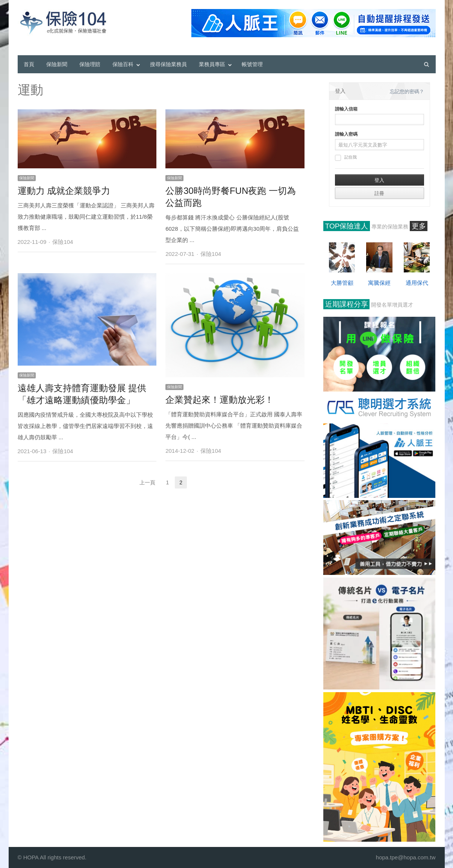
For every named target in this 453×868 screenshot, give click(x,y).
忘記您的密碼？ (407, 91)
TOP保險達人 (347, 226)
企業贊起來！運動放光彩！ (220, 400)
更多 (419, 226)
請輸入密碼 (346, 134)
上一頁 (147, 482)
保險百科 (123, 64)
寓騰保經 (379, 283)
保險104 (63, 242)
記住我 (346, 158)
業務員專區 (212, 64)
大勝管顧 (342, 283)
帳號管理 (252, 64)
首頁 (29, 64)
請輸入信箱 (346, 109)
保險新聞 (57, 64)
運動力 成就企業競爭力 (64, 191)
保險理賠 (90, 64)
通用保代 (417, 283)
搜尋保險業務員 (168, 64)
